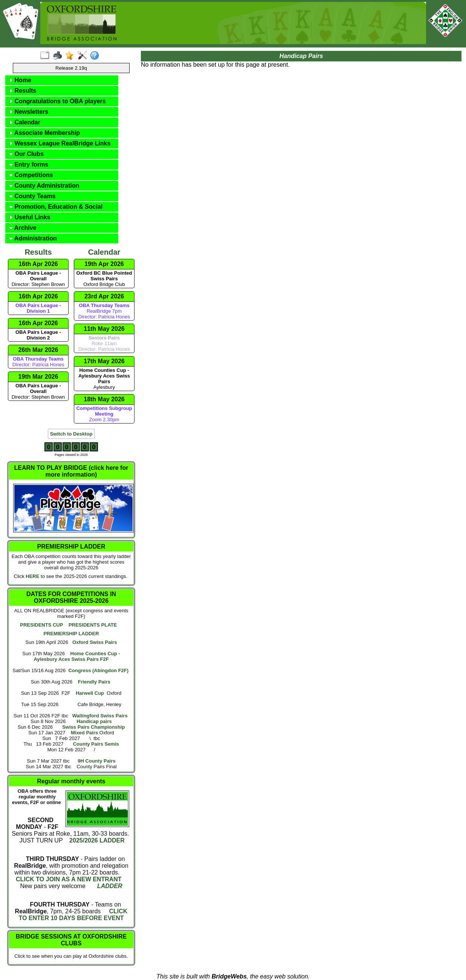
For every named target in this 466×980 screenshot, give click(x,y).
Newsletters (29, 112)
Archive (23, 228)
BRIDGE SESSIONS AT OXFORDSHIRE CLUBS (71, 940)
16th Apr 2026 (38, 264)
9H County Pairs (96, 761)
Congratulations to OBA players (57, 101)
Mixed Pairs (84, 733)
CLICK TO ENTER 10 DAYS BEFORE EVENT (73, 915)
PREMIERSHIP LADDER (71, 634)
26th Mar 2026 (38, 350)
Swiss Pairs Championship (93, 727)
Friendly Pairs (94, 682)
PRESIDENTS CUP (41, 625)
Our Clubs (26, 154)
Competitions (31, 175)
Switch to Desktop (71, 434)
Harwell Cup (90, 693)
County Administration (44, 186)
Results (23, 91)
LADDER (110, 886)
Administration (33, 238)
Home (20, 80)
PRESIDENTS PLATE (93, 625)
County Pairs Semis (96, 744)
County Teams (32, 196)
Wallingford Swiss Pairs (100, 716)
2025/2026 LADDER (96, 840)
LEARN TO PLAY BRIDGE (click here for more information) (71, 471)
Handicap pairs (94, 721)
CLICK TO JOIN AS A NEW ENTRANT (69, 879)
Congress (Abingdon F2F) (98, 670)
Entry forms (29, 164)
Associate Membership (44, 133)
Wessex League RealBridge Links (60, 143)
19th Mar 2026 (38, 377)
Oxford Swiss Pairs (95, 642)
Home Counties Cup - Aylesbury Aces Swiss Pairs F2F (77, 656)
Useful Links (30, 217)
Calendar (25, 122)
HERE (32, 576)
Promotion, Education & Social (56, 207)
